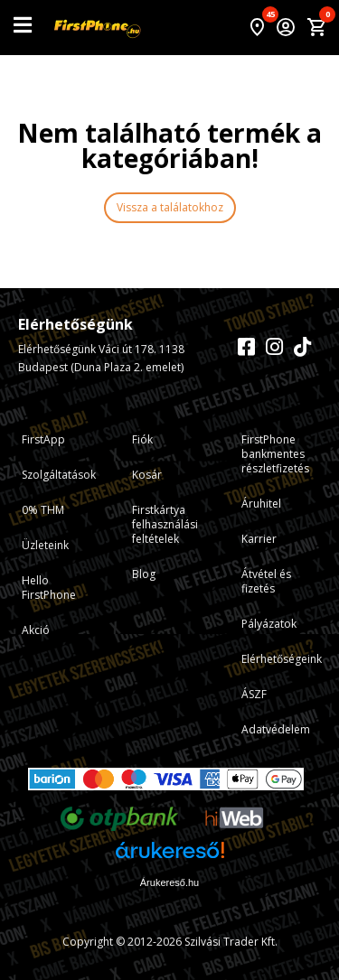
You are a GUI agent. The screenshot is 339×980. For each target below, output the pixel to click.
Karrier (259, 539)
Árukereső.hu (169, 882)
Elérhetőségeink (282, 659)
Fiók (142, 439)
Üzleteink (45, 545)
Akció (36, 630)
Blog (144, 574)
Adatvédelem (276, 729)
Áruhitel (261, 504)
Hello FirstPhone (49, 588)
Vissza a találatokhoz (170, 207)
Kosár (147, 475)
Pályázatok (269, 624)
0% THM (43, 510)
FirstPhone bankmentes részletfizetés (275, 454)
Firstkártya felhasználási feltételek (165, 524)
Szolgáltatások (59, 475)
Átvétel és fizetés (266, 581)
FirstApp (43, 439)
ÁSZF (254, 694)
